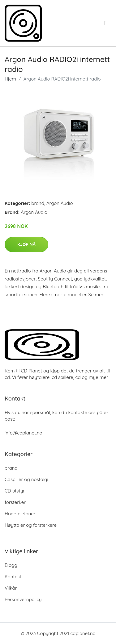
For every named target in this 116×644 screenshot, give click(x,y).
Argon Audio (60, 203)
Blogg (11, 565)
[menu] (106, 23)
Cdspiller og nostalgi (26, 479)
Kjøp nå (26, 244)
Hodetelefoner (20, 514)
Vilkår (11, 588)
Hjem (10, 79)
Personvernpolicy (23, 599)
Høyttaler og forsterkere (31, 525)
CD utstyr (15, 491)
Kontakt (13, 577)
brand (38, 203)
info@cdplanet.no (24, 433)
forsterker (15, 502)
